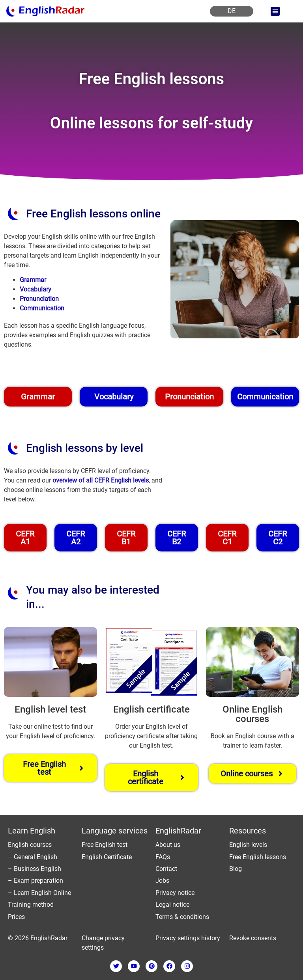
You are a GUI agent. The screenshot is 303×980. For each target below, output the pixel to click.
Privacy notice (175, 893)
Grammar (33, 280)
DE (232, 11)
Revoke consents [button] (253, 938)
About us (168, 845)
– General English (33, 857)
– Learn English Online (39, 893)
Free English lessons (258, 857)
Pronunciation (39, 299)
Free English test (105, 845)
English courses (30, 845)
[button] (275, 11)
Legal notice (172, 905)
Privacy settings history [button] (188, 938)
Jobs (162, 881)
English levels (248, 845)
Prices (16, 917)
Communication (42, 308)
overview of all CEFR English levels (101, 480)
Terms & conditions (182, 917)
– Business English (35, 869)
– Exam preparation (36, 881)
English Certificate (107, 857)
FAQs (163, 857)
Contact (166, 869)
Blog (236, 869)
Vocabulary (36, 289)
